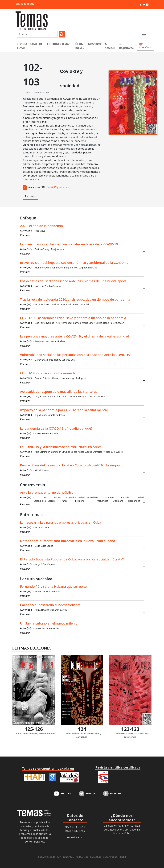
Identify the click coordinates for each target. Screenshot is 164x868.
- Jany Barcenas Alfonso (46, 397)
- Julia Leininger (42, 452)
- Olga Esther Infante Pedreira (49, 415)
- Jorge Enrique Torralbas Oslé (49, 304)
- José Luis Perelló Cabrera (47, 286)
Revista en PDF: (37, 187)
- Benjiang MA (70, 268)
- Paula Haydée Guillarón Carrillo (51, 610)
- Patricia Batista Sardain (77, 304)
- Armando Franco (68, 499)
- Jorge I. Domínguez (44, 564)
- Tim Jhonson (57, 249)
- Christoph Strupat (60, 452)
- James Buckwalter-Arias (46, 628)
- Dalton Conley (41, 249)
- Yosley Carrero (54, 499)
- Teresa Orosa (41, 341)
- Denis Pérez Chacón (113, 323)
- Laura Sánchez (57, 341)
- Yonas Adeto (77, 452)
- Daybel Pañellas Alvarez (47, 378)
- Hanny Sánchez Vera (64, 360)
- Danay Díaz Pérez (43, 360)
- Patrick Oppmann (121, 499)
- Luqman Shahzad (87, 268)
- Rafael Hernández (136, 499)
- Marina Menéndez (105, 499)
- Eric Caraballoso (41, 499)
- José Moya (39, 231)
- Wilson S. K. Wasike (113, 452)
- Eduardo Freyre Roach (46, 433)
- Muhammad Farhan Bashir (48, 268)
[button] (37, 44)
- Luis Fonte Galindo (44, 323)
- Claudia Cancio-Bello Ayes (72, 397)
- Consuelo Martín (96, 397)
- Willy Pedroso (41, 470)
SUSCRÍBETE (145, 46)
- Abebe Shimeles (93, 452)
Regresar (30, 196)
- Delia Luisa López (43, 546)
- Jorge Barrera (41, 527)
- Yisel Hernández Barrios (68, 323)
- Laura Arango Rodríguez (73, 378)
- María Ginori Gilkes (91, 323)
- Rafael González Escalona (86, 499)
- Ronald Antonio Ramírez (47, 591)
